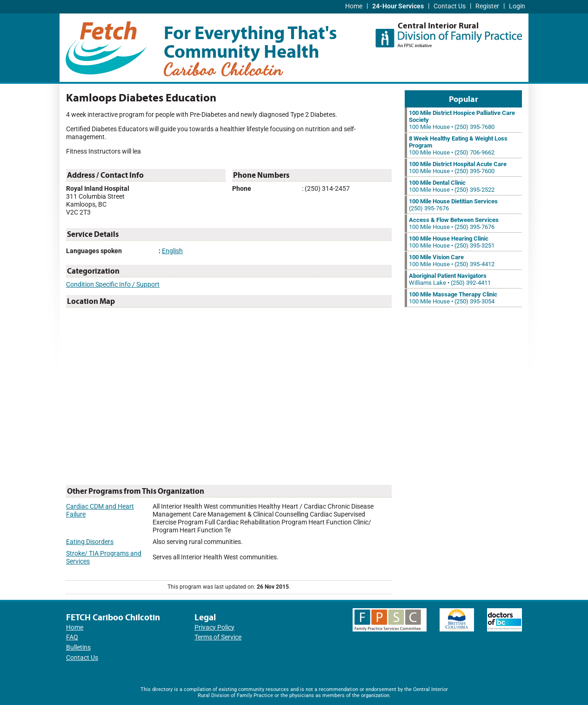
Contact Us (450, 6)
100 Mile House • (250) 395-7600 (458, 168)
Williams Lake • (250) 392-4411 (450, 279)
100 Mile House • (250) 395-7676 (454, 223)
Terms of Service (218, 637)
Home (354, 6)
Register (487, 6)
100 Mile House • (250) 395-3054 (453, 298)
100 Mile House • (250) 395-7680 (462, 120)
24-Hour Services (398, 6)
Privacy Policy (214, 628)
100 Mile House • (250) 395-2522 (452, 186)
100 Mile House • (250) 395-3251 (452, 242)
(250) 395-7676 (453, 205)
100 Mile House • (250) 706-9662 (458, 145)
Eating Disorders (90, 542)
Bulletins (78, 648)
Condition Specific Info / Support (113, 285)
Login (517, 6)
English (172, 251)
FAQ (72, 637)
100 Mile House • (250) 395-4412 (452, 261)
